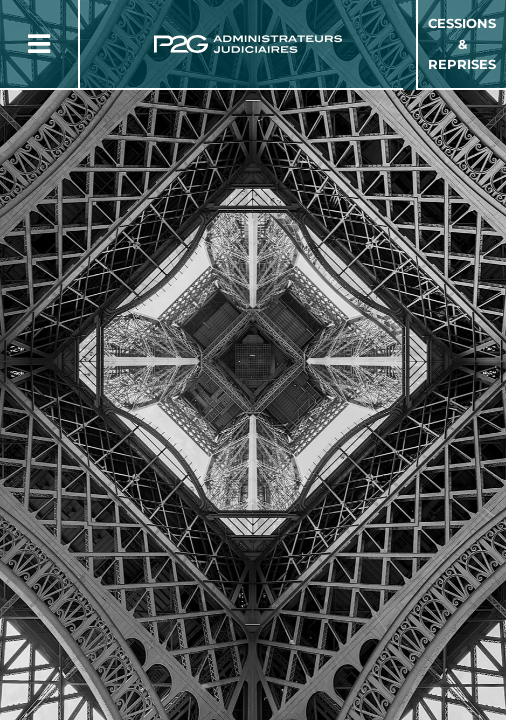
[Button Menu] (39, 44)
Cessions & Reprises (462, 44)
